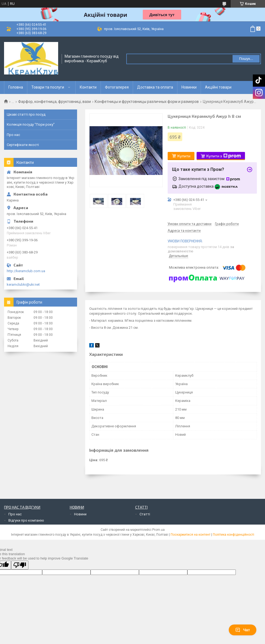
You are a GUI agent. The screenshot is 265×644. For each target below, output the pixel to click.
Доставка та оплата (155, 87)
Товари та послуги (48, 87)
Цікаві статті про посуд (26, 114)
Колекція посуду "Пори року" (31, 124)
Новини (80, 514)
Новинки (189, 87)
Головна (16, 87)
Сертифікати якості (23, 145)
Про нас (13, 135)
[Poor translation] (20, 565)
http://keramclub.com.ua (26, 271)
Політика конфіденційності (233, 535)
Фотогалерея (117, 87)
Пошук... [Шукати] (246, 59)
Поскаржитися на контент (191, 535)
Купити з (224, 156)
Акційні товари (218, 87)
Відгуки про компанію (26, 520)
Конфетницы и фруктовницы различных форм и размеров (147, 102)
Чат (243, 630)
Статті (145, 514)
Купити (184, 156)
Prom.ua (158, 530)
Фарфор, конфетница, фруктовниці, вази (54, 102)
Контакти (88, 87)
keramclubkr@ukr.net (23, 284)
